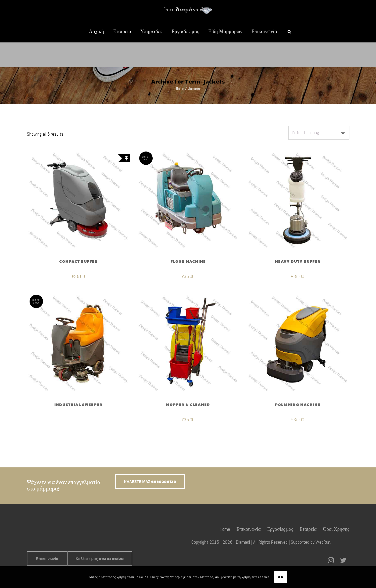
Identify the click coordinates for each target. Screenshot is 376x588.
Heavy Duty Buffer (298, 261)
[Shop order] (319, 133)
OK (280, 577)
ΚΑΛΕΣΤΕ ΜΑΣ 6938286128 (150, 482)
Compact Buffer (78, 261)
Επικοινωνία (264, 31)
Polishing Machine (298, 405)
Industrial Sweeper (78, 405)
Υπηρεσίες (151, 31)
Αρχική (96, 31)
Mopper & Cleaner (188, 405)
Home (180, 89)
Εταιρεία (122, 31)
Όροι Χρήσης (336, 529)
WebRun (323, 542)
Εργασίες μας (185, 31)
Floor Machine (188, 261)
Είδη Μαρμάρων (225, 31)
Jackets (194, 89)
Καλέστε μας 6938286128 (100, 559)
